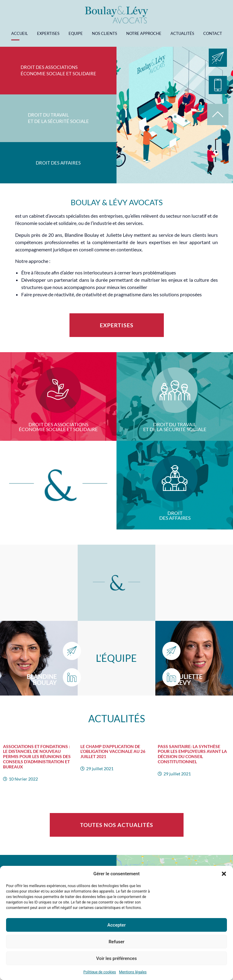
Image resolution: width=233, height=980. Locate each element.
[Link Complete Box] (39, 761)
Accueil (20, 33)
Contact (213, 33)
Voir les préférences (116, 958)
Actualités (182, 33)
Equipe (76, 33)
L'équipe (116, 658)
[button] (224, 874)
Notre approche (144, 33)
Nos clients (105, 33)
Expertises (48, 33)
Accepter (116, 925)
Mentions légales (133, 972)
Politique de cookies (100, 972)
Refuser (116, 942)
